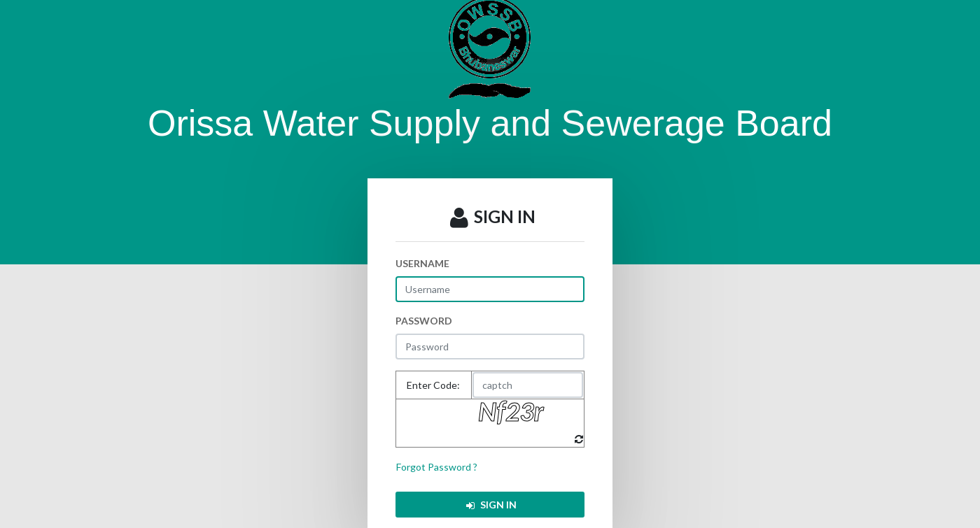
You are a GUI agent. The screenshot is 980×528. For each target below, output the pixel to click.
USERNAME (422, 263)
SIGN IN (490, 505)
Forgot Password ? (437, 467)
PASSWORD (424, 321)
